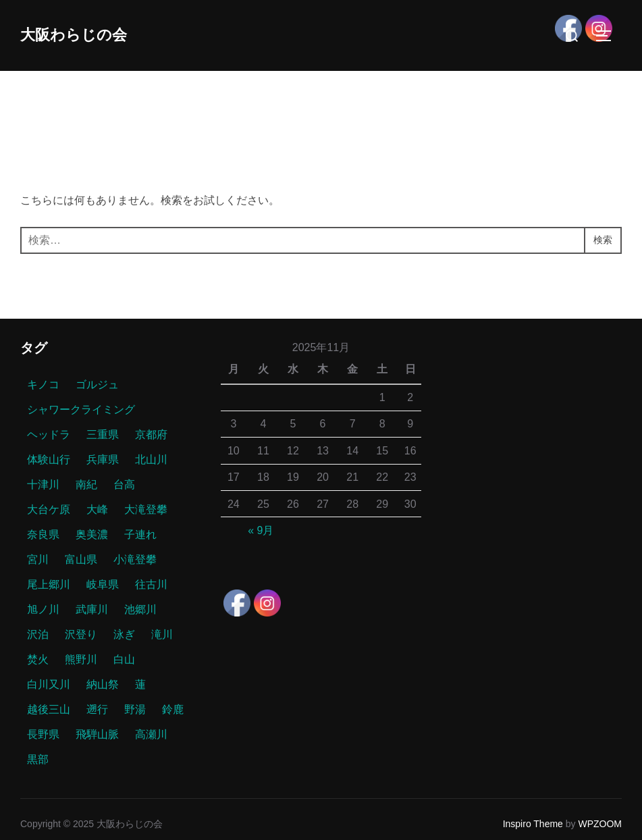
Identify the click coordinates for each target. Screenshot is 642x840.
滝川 (162, 634)
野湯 (135, 709)
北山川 (151, 460)
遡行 (97, 709)
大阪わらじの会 (83, 35)
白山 (124, 659)
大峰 (97, 509)
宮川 (38, 559)
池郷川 (140, 609)
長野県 (43, 734)
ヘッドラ (49, 435)
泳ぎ (124, 634)
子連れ (140, 534)
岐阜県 (103, 584)
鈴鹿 (173, 709)
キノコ (43, 385)
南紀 (86, 484)
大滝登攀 (146, 509)
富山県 (81, 559)
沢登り (81, 634)
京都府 (151, 435)
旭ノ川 (43, 609)
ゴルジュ (97, 385)
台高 (124, 484)
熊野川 (81, 659)
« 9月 (261, 530)
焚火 (38, 659)
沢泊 (38, 634)
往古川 (151, 584)
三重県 (103, 435)
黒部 (38, 759)
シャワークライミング (81, 410)
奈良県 (43, 534)
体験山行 (49, 460)
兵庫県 (103, 460)
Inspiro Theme (533, 824)
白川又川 (49, 684)
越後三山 (49, 709)
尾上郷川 (49, 584)
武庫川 (92, 609)
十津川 (43, 484)
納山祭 (103, 684)
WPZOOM (600, 824)
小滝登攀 (135, 559)
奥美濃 (92, 534)
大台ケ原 (49, 509)
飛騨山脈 (97, 734)
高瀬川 (151, 734)
